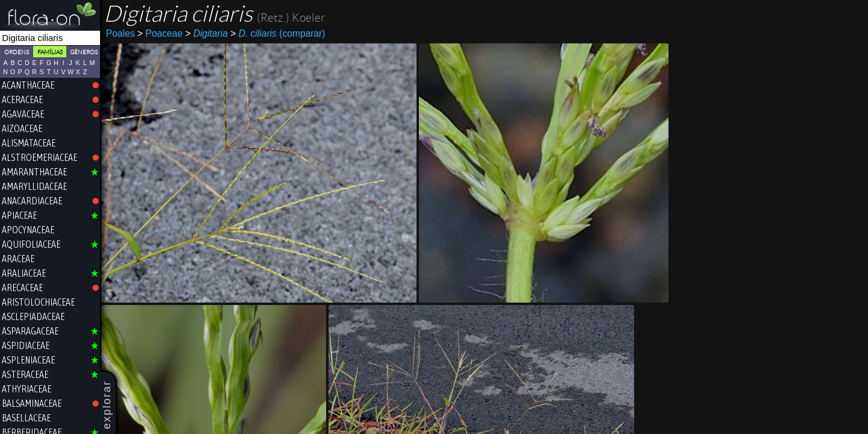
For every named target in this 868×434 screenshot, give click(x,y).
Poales (121, 33)
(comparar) (278, 34)
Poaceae (160, 33)
